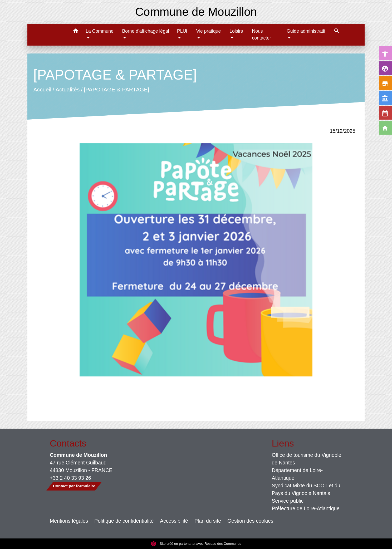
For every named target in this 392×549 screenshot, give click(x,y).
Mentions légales (69, 521)
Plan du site (208, 521)
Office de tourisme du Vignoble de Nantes (307, 459)
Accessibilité (174, 521)
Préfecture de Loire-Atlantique (306, 508)
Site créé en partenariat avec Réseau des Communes (196, 544)
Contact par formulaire (74, 486)
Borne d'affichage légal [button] (145, 31)
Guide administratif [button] (306, 31)
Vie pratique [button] (209, 31)
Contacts (68, 443)
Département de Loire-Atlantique (297, 474)
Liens (283, 443)
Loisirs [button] (236, 31)
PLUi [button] (182, 31)
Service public (288, 501)
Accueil (42, 89)
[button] (75, 32)
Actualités (68, 89)
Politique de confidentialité (124, 521)
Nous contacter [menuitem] (261, 35)
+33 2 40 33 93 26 (70, 478)
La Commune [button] (100, 31)
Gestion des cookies (250, 521)
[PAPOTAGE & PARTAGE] (117, 89)
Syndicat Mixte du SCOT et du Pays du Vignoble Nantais (306, 489)
